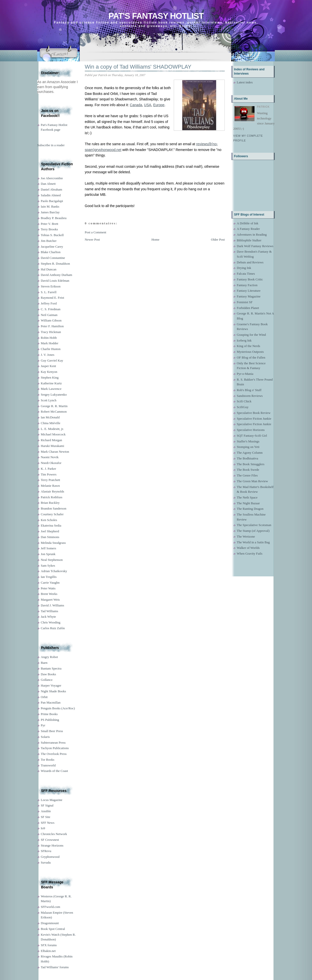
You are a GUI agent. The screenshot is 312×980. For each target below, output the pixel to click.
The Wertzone (246, 536)
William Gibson (51, 320)
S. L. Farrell (49, 292)
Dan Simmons (50, 537)
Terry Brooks (49, 229)
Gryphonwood (50, 857)
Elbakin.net (48, 951)
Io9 (43, 828)
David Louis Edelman (55, 281)
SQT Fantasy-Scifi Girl (252, 436)
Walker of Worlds (248, 548)
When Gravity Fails (250, 553)
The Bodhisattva (247, 458)
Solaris (45, 737)
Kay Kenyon (49, 372)
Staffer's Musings (248, 441)
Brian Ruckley (50, 503)
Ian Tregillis (49, 577)
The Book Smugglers (251, 464)
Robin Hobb (49, 338)
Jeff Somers (48, 548)
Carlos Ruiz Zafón (53, 628)
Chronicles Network (54, 834)
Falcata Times (246, 274)
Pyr (43, 725)
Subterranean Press (53, 743)
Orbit (44, 697)
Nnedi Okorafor (51, 463)
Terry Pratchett (50, 480)
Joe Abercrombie (52, 178)
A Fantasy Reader (248, 229)
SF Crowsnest (50, 840)
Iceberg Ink (244, 340)
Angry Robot (49, 657)
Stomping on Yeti (248, 447)
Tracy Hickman (51, 332)
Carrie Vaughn (50, 583)
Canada (136, 105)
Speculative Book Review (254, 413)
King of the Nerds (248, 346)
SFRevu (46, 851)
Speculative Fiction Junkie (254, 419)
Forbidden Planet (248, 308)
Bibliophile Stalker (249, 240)
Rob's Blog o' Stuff (249, 390)
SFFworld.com (50, 907)
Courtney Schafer (52, 514)
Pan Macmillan (51, 702)
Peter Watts (48, 588)
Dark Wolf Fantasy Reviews (255, 246)
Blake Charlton (51, 252)
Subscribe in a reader (51, 145)
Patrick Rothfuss (51, 497)
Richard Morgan (51, 440)
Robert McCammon (54, 412)
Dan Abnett (48, 184)
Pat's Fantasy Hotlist (156, 16)
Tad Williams (49, 611)
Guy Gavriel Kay (52, 360)
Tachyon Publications (55, 748)
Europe (159, 105)
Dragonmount (50, 923)
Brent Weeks (49, 594)
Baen (44, 663)
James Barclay (50, 212)
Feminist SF (245, 302)
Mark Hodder (49, 343)
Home (155, 239)
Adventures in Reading (252, 234)
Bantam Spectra (51, 668)
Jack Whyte (48, 617)
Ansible (46, 811)
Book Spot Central (53, 929)
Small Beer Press (52, 731)
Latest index (245, 82)
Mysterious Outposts (250, 352)
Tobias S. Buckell (52, 235)
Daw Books (48, 674)
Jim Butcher (49, 241)
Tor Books (47, 760)
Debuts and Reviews (250, 262)
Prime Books (49, 714)
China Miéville (50, 423)
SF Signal (47, 805)
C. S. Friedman (51, 309)
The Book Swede (248, 470)
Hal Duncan (48, 269)
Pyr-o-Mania (245, 374)
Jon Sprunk (48, 554)
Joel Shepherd (50, 531)
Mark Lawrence (51, 389)
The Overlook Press (54, 754)
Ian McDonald (50, 417)
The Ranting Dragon (250, 509)
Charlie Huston (51, 349)
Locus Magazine (51, 800)
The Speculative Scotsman (254, 525)
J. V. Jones (47, 355)
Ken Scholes (49, 520)
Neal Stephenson (52, 560)
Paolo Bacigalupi (52, 201)
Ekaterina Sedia (51, 525)
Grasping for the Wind (251, 335)
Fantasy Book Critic (250, 279)
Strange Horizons (52, 845)
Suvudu (46, 862)
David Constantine (53, 258)
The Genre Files (247, 475)
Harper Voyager (51, 685)
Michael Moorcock (53, 434)
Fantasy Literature (249, 291)
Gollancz (47, 680)
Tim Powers (49, 474)
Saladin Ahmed (51, 195)
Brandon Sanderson (53, 508)
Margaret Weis (50, 600)
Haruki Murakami (52, 446)
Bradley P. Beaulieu (54, 218)
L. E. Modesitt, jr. (52, 429)
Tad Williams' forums (55, 967)
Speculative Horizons (251, 430)
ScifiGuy (243, 407)
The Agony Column (250, 453)
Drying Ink (244, 268)
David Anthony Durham (56, 275)
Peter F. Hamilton (52, 326)
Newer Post (92, 239)
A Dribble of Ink (247, 223)
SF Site (45, 817)
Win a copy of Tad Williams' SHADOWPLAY (138, 67)
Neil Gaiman (49, 315)
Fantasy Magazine (249, 296)
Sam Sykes (48, 565)
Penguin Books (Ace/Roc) (58, 708)
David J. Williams (52, 605)
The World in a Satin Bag (253, 542)
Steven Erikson (51, 286)
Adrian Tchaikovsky (54, 571)
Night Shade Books (53, 691)
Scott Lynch (48, 400)
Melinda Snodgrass (53, 543)
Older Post (218, 239)
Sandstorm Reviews (250, 396)
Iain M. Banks (50, 206)
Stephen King (50, 377)
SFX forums (49, 945)
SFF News (48, 823)
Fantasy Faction (247, 285)
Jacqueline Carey (52, 247)
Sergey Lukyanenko (54, 394)
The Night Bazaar (248, 503)
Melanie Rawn (50, 486)
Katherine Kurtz (51, 383)
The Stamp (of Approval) (253, 531)
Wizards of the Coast (54, 771)
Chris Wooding (51, 622)
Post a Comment (95, 232)
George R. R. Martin (54, 406)
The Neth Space (247, 497)
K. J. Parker (48, 469)
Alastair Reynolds (52, 491)
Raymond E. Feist (52, 298)
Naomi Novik (50, 457)
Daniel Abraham (51, 189)
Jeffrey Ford (49, 303)
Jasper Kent (48, 366)
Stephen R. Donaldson (55, 264)
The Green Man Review (252, 481)
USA (148, 105)
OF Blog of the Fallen (251, 357)
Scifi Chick (244, 401)
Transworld (48, 765)
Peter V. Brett (49, 224)
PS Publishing (50, 720)
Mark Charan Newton (55, 452)
